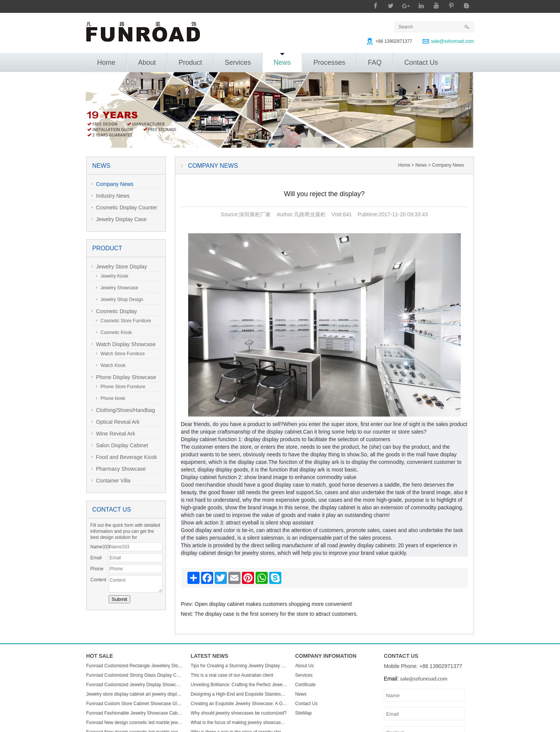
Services (238, 62)
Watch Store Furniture (121, 354)
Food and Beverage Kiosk (124, 457)
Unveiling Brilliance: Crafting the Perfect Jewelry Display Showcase (239, 685)
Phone (97, 569)
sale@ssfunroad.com (453, 41)
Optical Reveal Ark (116, 422)
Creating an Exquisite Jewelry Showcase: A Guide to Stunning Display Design (239, 704)
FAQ (375, 62)
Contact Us (421, 62)
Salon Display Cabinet (120, 445)
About (147, 62)
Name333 (100, 547)
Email (96, 558)
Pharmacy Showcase (119, 469)
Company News (113, 184)
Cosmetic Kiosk (114, 332)
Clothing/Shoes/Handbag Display (123, 411)
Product (190, 62)
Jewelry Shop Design (120, 300)
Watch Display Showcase (124, 344)
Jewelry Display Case (119, 219)
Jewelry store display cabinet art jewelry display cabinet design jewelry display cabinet (135, 694)
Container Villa (111, 481)
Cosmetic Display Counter (125, 208)
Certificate (306, 685)
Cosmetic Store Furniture (124, 321)
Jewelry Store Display (119, 267)
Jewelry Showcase (117, 288)
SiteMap (304, 713)
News (282, 60)
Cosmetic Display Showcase (114, 312)
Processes (329, 62)
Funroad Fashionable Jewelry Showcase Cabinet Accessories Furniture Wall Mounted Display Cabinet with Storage (135, 713)
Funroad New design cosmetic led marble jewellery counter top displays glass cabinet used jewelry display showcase (135, 723)
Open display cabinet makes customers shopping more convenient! (273, 604)
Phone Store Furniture (121, 387)
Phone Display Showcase (124, 377)
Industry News (111, 196)
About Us (305, 666)
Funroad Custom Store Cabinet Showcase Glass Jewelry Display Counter (135, 704)
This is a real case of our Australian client (232, 675)
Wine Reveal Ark (113, 434)
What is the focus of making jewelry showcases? (239, 723)
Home (106, 62)
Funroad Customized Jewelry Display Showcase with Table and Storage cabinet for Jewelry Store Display (135, 685)
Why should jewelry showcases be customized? (239, 713)
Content (98, 580)
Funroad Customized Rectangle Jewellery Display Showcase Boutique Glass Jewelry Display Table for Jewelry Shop (135, 666)
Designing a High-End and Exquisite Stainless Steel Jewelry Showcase (239, 694)
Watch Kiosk (111, 365)
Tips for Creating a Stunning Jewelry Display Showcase (239, 666)
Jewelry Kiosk (112, 276)
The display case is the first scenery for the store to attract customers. (276, 614)
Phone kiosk (111, 398)
